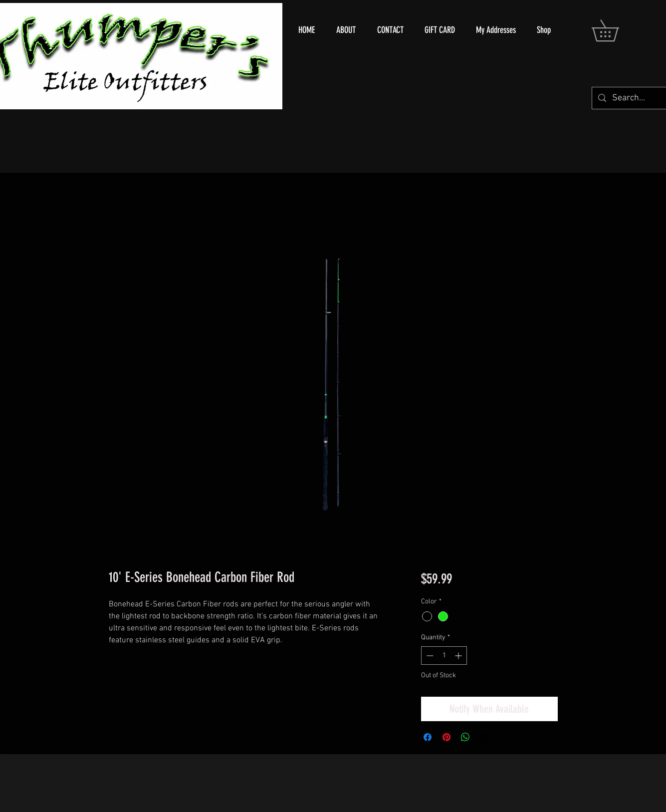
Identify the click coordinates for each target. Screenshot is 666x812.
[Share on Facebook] (428, 737)
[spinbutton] (444, 656)
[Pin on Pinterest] (446, 737)
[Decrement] (429, 656)
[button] (616, 30)
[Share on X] (484, 737)
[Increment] (459, 656)
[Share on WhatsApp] (465, 737)
